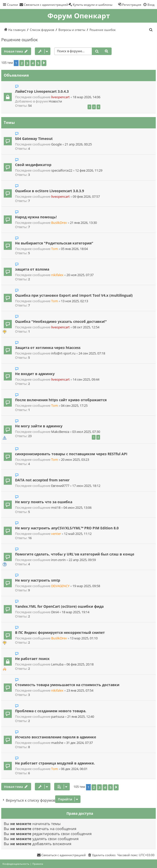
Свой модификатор (33, 165)
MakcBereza (60, 432)
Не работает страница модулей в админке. (55, 763)
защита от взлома (32, 269)
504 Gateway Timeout (34, 139)
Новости (55, 101)
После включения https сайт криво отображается (61, 400)
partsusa (58, 717)
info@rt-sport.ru (63, 353)
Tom (55, 249)
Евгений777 (60, 486)
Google (56, 144)
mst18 (56, 508)
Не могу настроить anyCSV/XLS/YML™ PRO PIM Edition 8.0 (67, 528)
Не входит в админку (35, 374)
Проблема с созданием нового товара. (51, 711)
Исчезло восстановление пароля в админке (56, 737)
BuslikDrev (59, 223)
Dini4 (55, 612)
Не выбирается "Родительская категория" (54, 243)
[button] (44, 63)
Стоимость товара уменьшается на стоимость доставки (67, 685)
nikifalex (57, 275)
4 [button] (33, 63)
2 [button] (22, 63)
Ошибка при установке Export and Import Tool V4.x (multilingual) (74, 295)
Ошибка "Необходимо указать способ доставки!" (61, 321)
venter (56, 534)
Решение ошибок (20, 40)
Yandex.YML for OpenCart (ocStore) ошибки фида (59, 606)
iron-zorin (58, 560)
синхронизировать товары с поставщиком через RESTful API (71, 454)
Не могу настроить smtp (38, 580)
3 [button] (27, 63)
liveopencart (60, 97)
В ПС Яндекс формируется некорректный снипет (60, 632)
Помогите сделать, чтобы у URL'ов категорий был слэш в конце (75, 554)
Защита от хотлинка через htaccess (48, 348)
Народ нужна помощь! (36, 217)
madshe (57, 743)
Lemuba (57, 664)
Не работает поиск (32, 659)
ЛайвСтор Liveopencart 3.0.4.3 (42, 91)
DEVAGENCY (60, 586)
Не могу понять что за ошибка (44, 502)
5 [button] (38, 63)
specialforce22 (62, 170)
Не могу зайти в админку (39, 426)
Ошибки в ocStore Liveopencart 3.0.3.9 (50, 191)
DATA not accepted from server (42, 480)
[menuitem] (44, 5)
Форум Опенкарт (79, 16)
